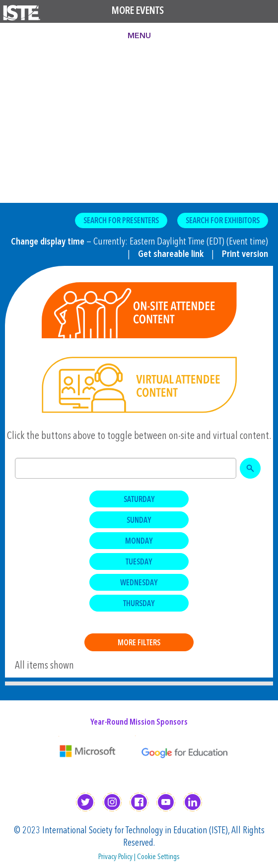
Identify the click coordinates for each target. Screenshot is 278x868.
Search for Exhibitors (223, 221)
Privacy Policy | (118, 857)
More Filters (139, 643)
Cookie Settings (158, 857)
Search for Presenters (121, 221)
